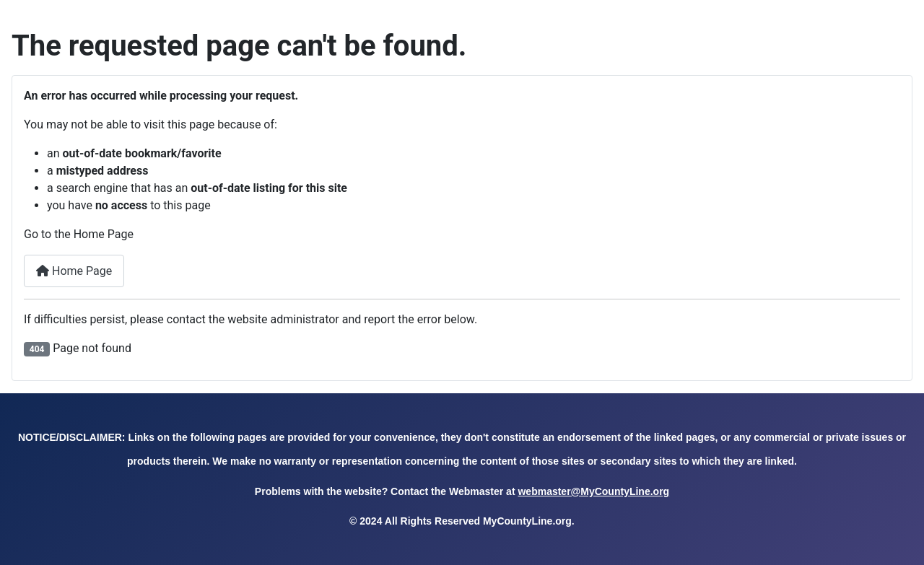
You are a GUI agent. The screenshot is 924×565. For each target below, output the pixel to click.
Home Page (74, 271)
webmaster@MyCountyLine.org (593, 491)
